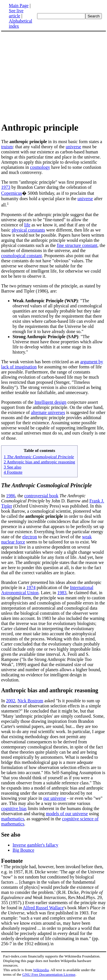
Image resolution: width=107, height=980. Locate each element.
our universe (55, 798)
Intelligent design (51, 402)
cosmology (40, 167)
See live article (16, 13)
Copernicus (12, 193)
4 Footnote (13, 472)
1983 (62, 593)
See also (11, 835)
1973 (6, 187)
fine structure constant (77, 245)
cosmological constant (22, 256)
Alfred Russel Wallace (43, 908)
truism (7, 147)
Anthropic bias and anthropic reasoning (50, 690)
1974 (31, 588)
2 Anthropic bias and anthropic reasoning (39, 462)
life (27, 225)
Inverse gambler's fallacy (35, 845)
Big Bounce (23, 850)
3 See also (13, 467)
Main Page (19, 6)
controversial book (41, 496)
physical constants (28, 230)
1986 (11, 496)
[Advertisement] (49, 76)
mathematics (13, 819)
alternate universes (48, 412)
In (4, 496)
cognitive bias (14, 808)
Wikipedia (41, 970)
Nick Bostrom (30, 701)
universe (73, 147)
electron (30, 537)
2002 (11, 701)
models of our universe (67, 814)
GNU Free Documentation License (49, 974)
